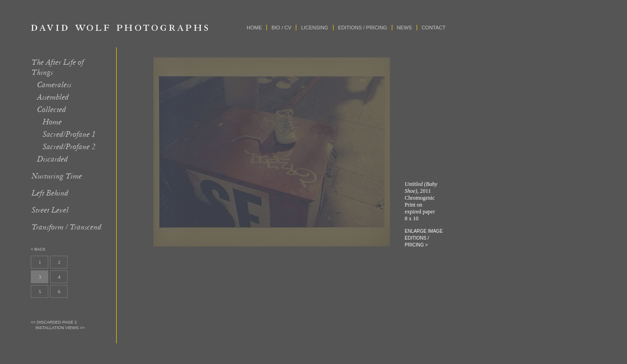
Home (254, 28)
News (404, 28)
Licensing (314, 28)
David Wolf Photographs (120, 28)
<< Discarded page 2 (54, 322)
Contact (434, 28)
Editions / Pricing (363, 28)
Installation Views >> (60, 328)
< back (38, 249)
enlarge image (424, 231)
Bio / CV (281, 28)
